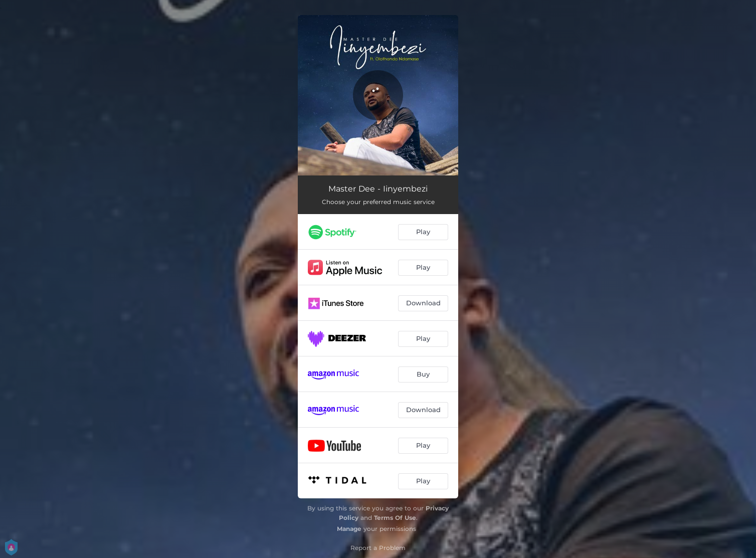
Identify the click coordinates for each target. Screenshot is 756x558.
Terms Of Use (395, 518)
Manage (349, 529)
